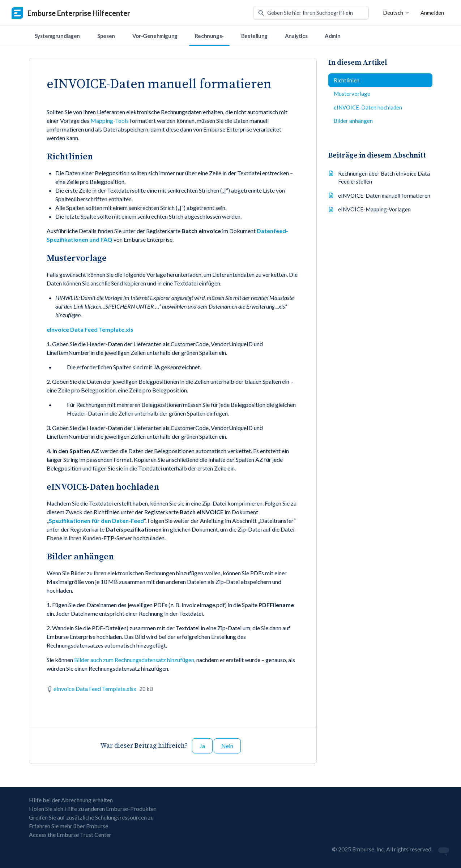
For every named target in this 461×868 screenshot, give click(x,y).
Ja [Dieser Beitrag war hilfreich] (202, 746)
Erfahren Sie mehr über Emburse (69, 826)
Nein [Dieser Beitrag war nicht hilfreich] (227, 746)
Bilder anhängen (353, 121)
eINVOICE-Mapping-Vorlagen (374, 209)
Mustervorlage (352, 94)
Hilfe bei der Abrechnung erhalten (71, 800)
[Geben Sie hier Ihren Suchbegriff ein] (311, 13)
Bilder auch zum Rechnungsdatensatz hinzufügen (134, 660)
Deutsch (396, 13)
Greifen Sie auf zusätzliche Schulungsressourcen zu (91, 817)
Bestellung (254, 36)
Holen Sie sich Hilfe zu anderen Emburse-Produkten (93, 809)
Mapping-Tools (110, 121)
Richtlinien (347, 80)
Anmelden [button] (432, 13)
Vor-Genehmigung (155, 36)
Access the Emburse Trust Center (70, 835)
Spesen (106, 36)
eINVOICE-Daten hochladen (368, 107)
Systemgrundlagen (57, 36)
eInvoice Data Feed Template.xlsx (95, 689)
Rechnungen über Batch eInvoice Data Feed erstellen (384, 178)
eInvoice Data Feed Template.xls (90, 329)
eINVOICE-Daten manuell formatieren (384, 195)
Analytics (296, 36)
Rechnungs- (209, 36)
